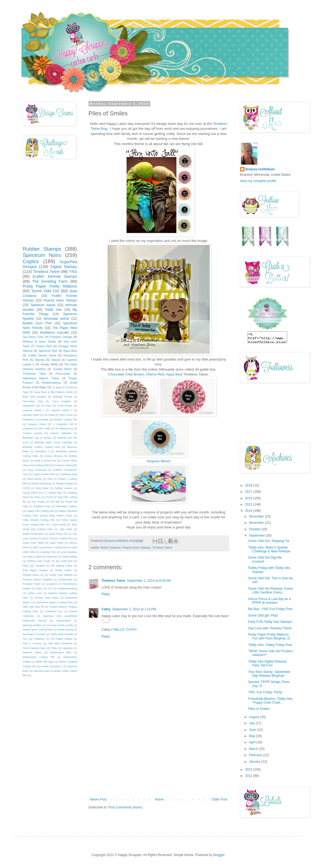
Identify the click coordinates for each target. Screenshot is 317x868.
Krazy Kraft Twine (34, 543)
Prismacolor (66, 579)
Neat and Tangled (34, 566)
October (255, 529)
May (252, 736)
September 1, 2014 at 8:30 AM (149, 581)
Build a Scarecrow (45, 461)
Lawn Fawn (57, 543)
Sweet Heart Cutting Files (38, 630)
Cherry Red (155, 374)
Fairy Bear (42, 488)
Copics (31, 261)
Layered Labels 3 (61, 410)
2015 (249, 504)
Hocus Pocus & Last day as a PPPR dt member (269, 601)
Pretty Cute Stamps (61, 575)
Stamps (40, 360)
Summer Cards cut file (60, 625)
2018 (249, 485)
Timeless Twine (162, 547)
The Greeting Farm (50, 281)
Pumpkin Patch (32, 584)
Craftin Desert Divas (42, 355)
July (252, 723)
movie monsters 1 (52, 666)
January (255, 762)
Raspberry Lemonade (36, 419)
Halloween (29, 406)
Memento (52, 557)
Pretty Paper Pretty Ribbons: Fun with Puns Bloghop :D (269, 636)
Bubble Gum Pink (37, 323)
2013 (249, 769)
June (253, 730)
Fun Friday (38, 502)
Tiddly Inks (53, 310)
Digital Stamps (64, 267)
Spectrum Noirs (42, 255)
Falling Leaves (64, 488)
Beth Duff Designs (34, 397)
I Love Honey (58, 524)
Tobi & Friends (32, 643)
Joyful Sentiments (33, 534)
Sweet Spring (65, 630)
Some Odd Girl (45, 291)
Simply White (49, 364)
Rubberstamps (51, 383)
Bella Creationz (111, 547)
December (257, 516)
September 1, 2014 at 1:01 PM (134, 609)
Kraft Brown (65, 406)
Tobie (54, 648)
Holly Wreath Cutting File (39, 520)
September (257, 535)
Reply (106, 594)
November (257, 523)
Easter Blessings (42, 483)
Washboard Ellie (61, 652)
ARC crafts (44, 428)
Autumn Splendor (61, 433)
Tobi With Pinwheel (60, 643)
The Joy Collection (34, 639)
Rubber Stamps (42, 249)
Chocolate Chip (33, 401)
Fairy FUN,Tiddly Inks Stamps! (270, 622)
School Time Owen (47, 598)
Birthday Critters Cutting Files (42, 447)
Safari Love (35, 593)
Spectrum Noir (48, 351)
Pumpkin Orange (61, 337)
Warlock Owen (32, 652)
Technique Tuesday (34, 634)
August (254, 717)
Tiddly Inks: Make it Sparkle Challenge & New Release (269, 549)
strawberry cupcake (54, 333)
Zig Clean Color (33, 337)
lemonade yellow (57, 319)
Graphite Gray (42, 506)
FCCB (26, 488)
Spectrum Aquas (43, 305)
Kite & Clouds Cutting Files (57, 538)
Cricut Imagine (61, 401)
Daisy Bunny (34, 479)
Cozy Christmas (37, 470)
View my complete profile (258, 181)
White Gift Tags (45, 662)
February (256, 755)
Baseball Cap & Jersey (37, 438)
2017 (249, 492)
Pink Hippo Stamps (35, 570)
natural (56, 360)
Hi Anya (46, 406)
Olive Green (66, 415)
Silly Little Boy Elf (33, 607)
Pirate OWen (64, 570)
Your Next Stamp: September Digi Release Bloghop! (269, 674)
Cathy (106, 609)
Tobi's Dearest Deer (34, 648)
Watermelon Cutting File (39, 657)
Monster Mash (31, 415)
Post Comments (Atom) (125, 807)
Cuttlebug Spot (68, 474)
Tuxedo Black (62, 369)
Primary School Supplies (38, 579)
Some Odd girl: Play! (263, 615)
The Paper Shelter (62, 639)
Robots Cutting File (65, 419)
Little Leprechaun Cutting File (50, 547)
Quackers (52, 584)
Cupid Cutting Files (44, 474)
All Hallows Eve (64, 428)
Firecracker (63, 374)
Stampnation (63, 621)
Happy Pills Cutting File (40, 511)
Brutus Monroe (54, 456)
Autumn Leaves (33, 433)
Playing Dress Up (33, 575)
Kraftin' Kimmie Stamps (55, 276)
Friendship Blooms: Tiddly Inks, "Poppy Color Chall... (271, 701)
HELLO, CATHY (125, 630)
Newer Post (98, 799)
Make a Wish (34, 557)
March (254, 749)
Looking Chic (48, 552)
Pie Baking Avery (62, 566)
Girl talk (55, 502)
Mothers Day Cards (39, 561)
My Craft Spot (64, 561)
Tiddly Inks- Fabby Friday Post (270, 645)
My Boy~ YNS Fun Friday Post (270, 609)
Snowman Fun (54, 611)
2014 (249, 511)
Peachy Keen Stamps (137, 547)
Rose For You (44, 588)
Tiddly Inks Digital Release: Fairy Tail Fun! (268, 663)
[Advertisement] (159, 757)
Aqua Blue (174, 374)
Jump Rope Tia (58, 534)
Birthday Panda (62, 397)
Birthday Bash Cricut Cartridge (53, 442)
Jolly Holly (66, 529)
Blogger (219, 855)
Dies (50, 479)
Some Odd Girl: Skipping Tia (269, 541)
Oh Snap (49, 415)
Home (159, 799)
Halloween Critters (66, 506)
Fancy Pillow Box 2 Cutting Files (43, 493)
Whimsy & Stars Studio (40, 341)
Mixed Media (70, 557)
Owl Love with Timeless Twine (270, 628)
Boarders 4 (42, 451)
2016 (249, 498)
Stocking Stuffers (33, 625)
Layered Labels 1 (34, 410)
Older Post (220, 799)
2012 (249, 776)
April (252, 742)
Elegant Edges (65, 483)
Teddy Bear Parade (62, 634)
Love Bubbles (69, 552)
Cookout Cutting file (66, 465)
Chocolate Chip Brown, (126, 374)
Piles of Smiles (259, 709)
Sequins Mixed (158, 461)
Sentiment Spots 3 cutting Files (55, 602)
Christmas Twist (34, 374)
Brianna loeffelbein (260, 169)
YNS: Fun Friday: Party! (265, 692)
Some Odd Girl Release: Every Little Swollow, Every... (270, 590)
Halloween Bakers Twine (41, 378)
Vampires (68, 648)
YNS (73, 272)
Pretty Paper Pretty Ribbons (50, 286)
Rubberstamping (67, 588)
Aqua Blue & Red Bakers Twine (53, 392)
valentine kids (41, 671)
